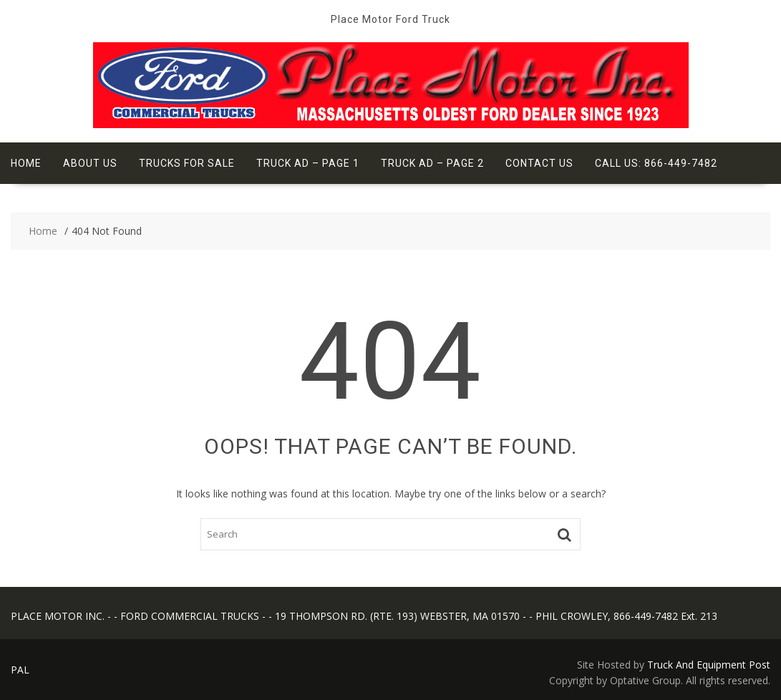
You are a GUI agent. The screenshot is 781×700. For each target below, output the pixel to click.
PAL (20, 670)
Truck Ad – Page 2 (432, 163)
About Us (90, 163)
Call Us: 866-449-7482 (656, 163)
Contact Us (539, 163)
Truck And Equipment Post (709, 665)
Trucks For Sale (187, 163)
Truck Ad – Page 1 (308, 163)
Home (26, 163)
